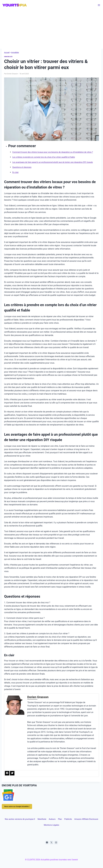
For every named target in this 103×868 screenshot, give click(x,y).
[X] (52, 843)
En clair (16, 172)
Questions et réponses (22, 167)
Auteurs (66, 819)
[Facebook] (47, 843)
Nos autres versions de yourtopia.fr (23, 819)
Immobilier (16, 52)
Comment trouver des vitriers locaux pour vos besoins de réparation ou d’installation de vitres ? (55, 152)
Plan (79, 819)
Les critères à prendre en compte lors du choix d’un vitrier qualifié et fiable (46, 157)
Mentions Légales (78, 826)
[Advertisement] (52, 29)
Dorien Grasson (13, 74)
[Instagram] (56, 843)
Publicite (92, 819)
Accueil (7, 52)
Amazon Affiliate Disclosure (30, 826)
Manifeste (51, 819)
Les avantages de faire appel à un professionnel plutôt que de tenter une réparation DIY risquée (55, 162)
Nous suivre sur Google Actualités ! (17, 806)
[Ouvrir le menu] (99, 5)
